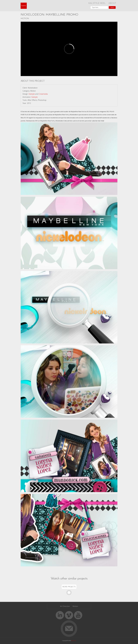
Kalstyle (32, 94)
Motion (25, 19)
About (112, 3)
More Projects (69, 587)
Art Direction (65, 606)
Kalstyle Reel (97, 3)
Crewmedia (43, 94)
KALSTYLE (74, 641)
